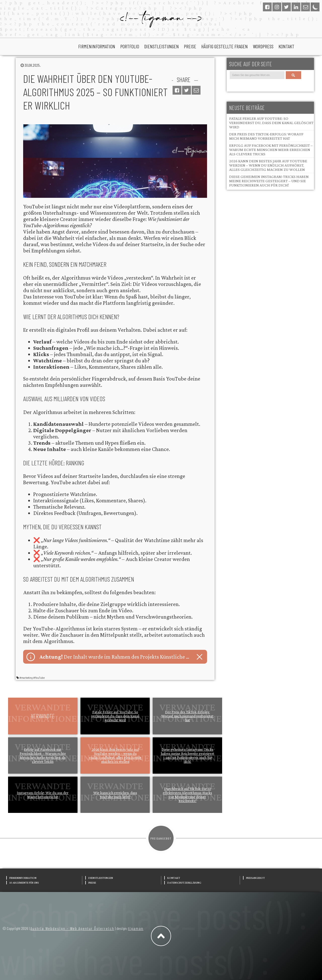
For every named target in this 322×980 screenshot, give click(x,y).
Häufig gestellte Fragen (225, 46)
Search (293, 75)
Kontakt (286, 46)
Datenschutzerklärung (184, 883)
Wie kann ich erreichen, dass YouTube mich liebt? (115, 795)
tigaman (136, 928)
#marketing (26, 677)
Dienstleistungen (162, 46)
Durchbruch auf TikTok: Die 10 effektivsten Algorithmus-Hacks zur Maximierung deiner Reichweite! (187, 795)
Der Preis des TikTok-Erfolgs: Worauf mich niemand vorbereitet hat (187, 716)
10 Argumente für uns (24, 883)
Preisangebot (161, 838)
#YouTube (39, 677)
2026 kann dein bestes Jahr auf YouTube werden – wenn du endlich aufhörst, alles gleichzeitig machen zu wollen (115, 756)
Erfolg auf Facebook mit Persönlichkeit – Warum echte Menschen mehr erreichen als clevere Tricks (43, 756)
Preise (190, 46)
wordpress (263, 46)
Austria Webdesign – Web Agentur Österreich (72, 928)
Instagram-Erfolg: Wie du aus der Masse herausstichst (43, 795)
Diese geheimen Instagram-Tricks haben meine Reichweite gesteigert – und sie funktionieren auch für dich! (188, 756)
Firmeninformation (97, 46)
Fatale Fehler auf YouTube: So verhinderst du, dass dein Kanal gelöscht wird (115, 716)
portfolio (130, 46)
